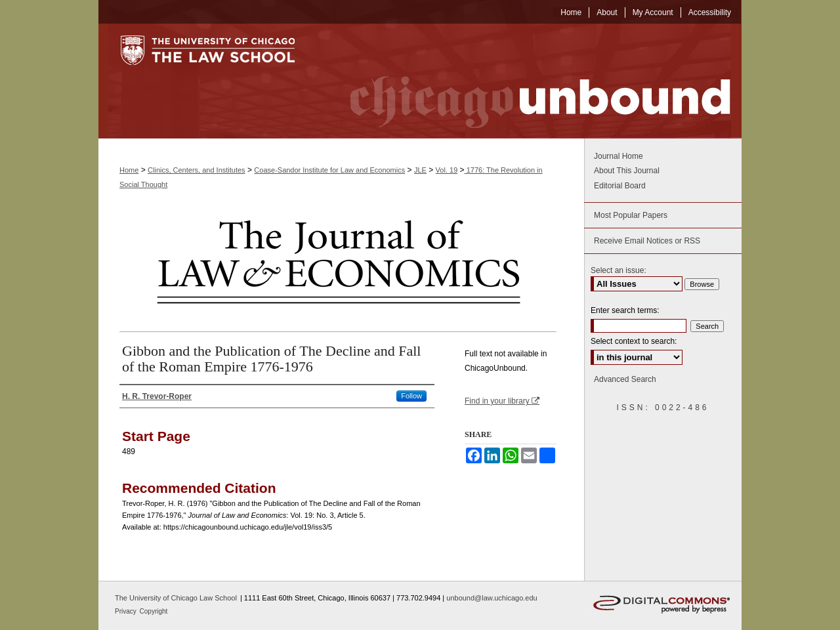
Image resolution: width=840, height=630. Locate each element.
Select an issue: (619, 270)
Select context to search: (634, 341)
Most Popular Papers (631, 215)
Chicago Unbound (528, 81)
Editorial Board (620, 186)
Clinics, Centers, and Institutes (197, 170)
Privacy (127, 611)
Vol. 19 (447, 170)
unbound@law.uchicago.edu (492, 598)
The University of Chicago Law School (176, 598)
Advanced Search (625, 379)
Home (129, 170)
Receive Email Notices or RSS (647, 241)
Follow (411, 396)
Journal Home (619, 156)
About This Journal (627, 171)
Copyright (154, 611)
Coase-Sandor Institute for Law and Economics (329, 170)
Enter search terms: (625, 310)
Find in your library (502, 401)
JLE (420, 170)
